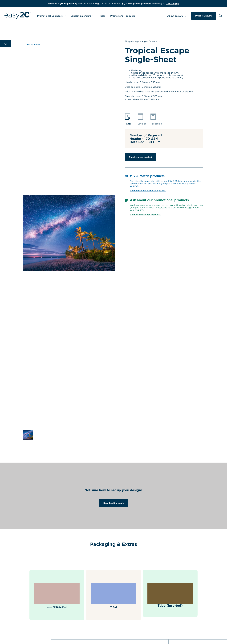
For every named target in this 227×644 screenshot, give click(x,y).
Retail (102, 16)
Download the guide (114, 503)
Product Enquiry (204, 16)
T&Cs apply (172, 3)
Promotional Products (123, 16)
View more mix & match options (148, 190)
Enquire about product (140, 157)
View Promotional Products (145, 215)
